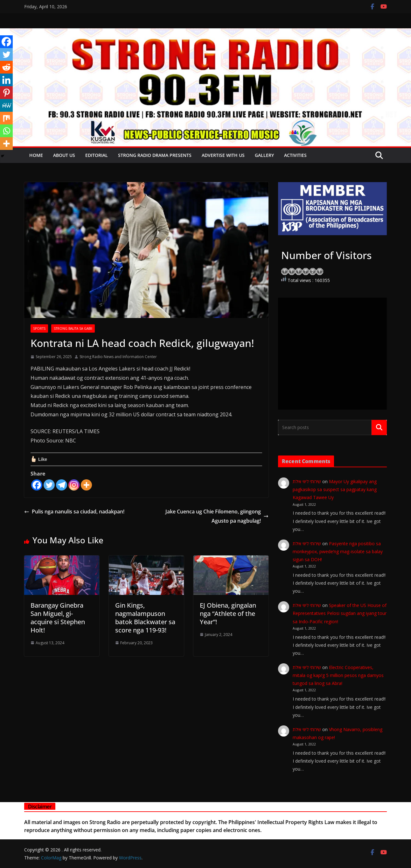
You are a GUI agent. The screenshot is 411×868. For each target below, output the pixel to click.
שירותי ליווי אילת (307, 481)
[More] (86, 485)
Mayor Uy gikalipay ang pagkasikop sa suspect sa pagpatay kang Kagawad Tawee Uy (335, 489)
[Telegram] (62, 485)
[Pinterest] (6, 93)
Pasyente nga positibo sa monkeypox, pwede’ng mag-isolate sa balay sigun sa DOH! (338, 551)
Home (36, 155)
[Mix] (6, 118)
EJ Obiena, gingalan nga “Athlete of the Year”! (228, 614)
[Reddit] (6, 67)
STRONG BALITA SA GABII (73, 328)
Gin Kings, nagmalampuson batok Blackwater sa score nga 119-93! (145, 618)
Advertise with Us (223, 155)
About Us (64, 155)
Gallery (264, 155)
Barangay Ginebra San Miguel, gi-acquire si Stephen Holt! (58, 618)
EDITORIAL (97, 155)
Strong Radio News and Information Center (118, 357)
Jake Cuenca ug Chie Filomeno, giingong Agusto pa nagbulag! (217, 516)
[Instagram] (74, 485)
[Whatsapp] (6, 131)
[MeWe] (6, 105)
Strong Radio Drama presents (155, 155)
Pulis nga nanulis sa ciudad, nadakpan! (74, 512)
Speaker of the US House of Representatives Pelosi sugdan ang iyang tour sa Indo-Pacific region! (340, 613)
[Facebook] (37, 485)
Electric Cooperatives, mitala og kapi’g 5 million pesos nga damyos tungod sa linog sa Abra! (338, 675)
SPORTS (39, 328)
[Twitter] (49, 485)
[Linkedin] (6, 80)
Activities (295, 155)
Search (379, 427)
